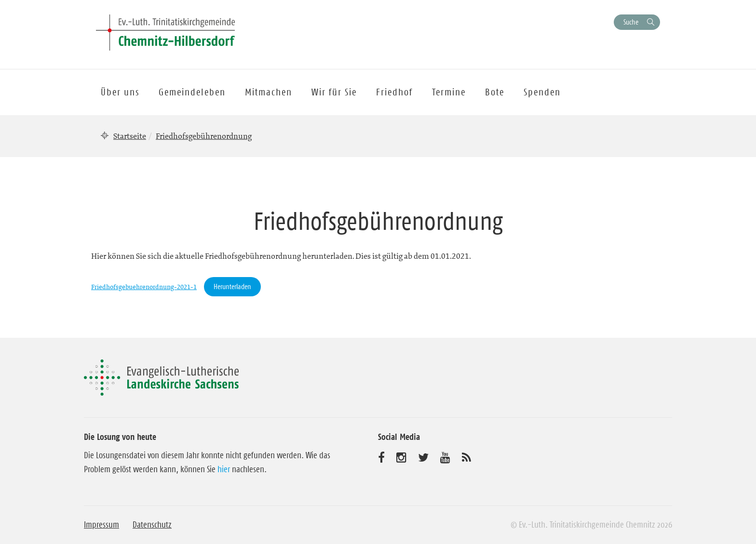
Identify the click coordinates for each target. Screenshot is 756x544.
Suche (631, 22)
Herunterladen (232, 286)
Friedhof (394, 92)
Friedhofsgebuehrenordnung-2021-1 (144, 287)
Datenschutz (152, 525)
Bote (495, 92)
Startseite (130, 136)
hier (224, 469)
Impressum (101, 525)
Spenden (542, 92)
